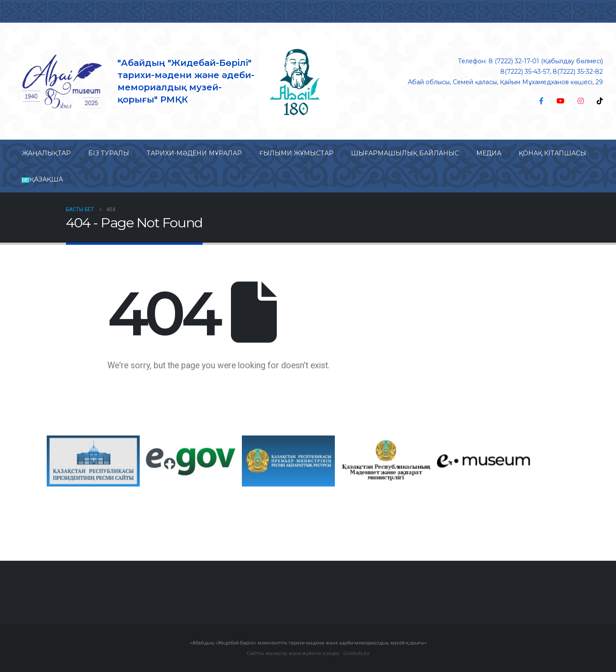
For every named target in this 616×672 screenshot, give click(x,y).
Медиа (489, 153)
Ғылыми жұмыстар (296, 153)
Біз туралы (109, 153)
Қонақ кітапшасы (552, 153)
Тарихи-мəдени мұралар (194, 153)
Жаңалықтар (46, 153)
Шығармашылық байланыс (405, 153)
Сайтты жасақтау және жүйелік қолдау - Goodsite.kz (308, 653)
